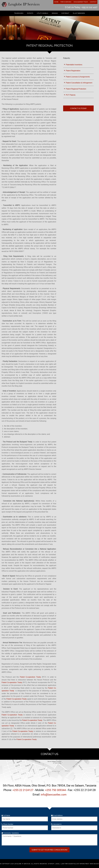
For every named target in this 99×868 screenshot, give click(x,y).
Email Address (57, 815)
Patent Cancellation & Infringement (79, 83)
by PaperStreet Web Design (88, 864)
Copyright (65, 13)
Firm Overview (66, 2)
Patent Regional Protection (76, 89)
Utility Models (42, 13)
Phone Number (7, 824)
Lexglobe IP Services (22, 864)
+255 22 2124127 (22, 790)
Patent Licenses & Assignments (78, 77)
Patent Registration (73, 71)
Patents (30, 13)
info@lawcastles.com (54, 794)
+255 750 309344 (56, 790)
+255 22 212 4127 (89, 7)
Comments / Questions (10, 833)
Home (56, 2)
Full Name (6, 815)
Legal (58, 864)
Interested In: (57, 824)
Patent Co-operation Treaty (30, 677)
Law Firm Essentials (69, 864)
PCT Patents (71, 95)
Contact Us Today (78, 108)
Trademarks (19, 13)
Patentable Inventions (74, 65)
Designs (55, 13)
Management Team (81, 2)
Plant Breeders (79, 13)
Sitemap (51, 864)
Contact (93, 2)
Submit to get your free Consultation (49, 850)
